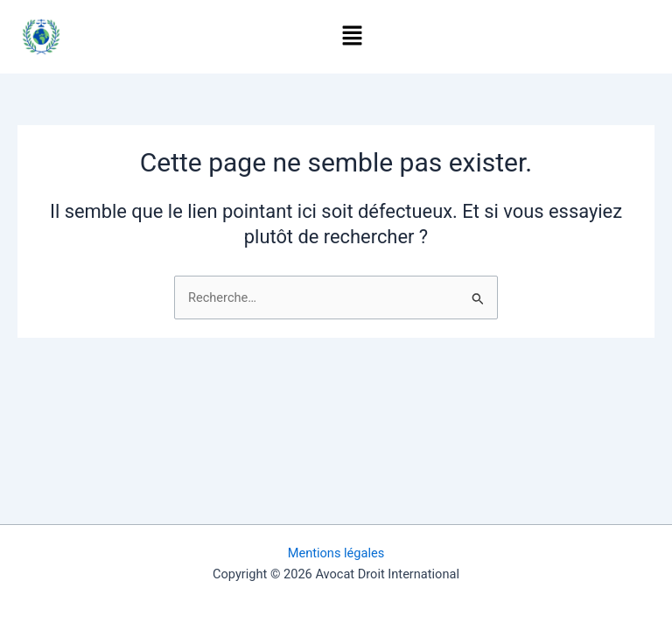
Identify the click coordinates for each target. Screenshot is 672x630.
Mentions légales (336, 553)
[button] (353, 37)
